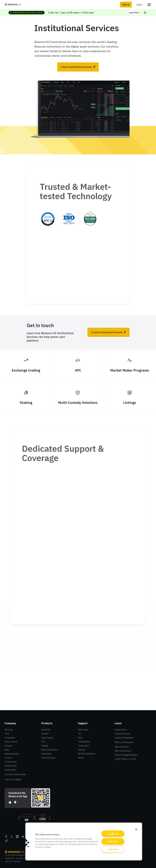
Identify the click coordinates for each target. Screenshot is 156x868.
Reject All (113, 841)
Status (81, 758)
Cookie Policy (11, 770)
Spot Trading (47, 738)
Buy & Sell (46, 730)
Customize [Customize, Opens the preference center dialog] (113, 849)
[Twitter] (12, 838)
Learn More (134, 13)
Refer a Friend (11, 742)
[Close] (136, 829)
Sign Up (126, 5)
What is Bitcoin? (122, 747)
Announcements (12, 754)
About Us (9, 730)
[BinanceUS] (14, 5)
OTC (43, 742)
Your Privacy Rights (13, 780)
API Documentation (87, 754)
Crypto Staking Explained (126, 755)
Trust (7, 734)
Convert (45, 734)
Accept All (113, 834)
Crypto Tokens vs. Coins (125, 759)
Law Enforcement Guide (15, 774)
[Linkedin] (17, 838)
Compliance (10, 738)
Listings (82, 750)
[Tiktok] (6, 842)
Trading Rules (84, 742)
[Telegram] (23, 838)
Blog (7, 750)
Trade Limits (84, 746)
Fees (80, 738)
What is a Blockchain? (124, 742)
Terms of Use (11, 762)
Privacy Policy (11, 766)
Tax (80, 734)
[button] (25, 843)
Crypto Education (123, 734)
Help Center (83, 730)
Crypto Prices (121, 730)
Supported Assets (49, 750)
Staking (45, 746)
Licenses (8, 746)
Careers (8, 758)
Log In (139, 5)
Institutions (47, 754)
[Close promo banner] (145, 13)
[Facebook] (6, 838)
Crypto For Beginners (124, 738)
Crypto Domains (48, 758)
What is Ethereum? (123, 751)
